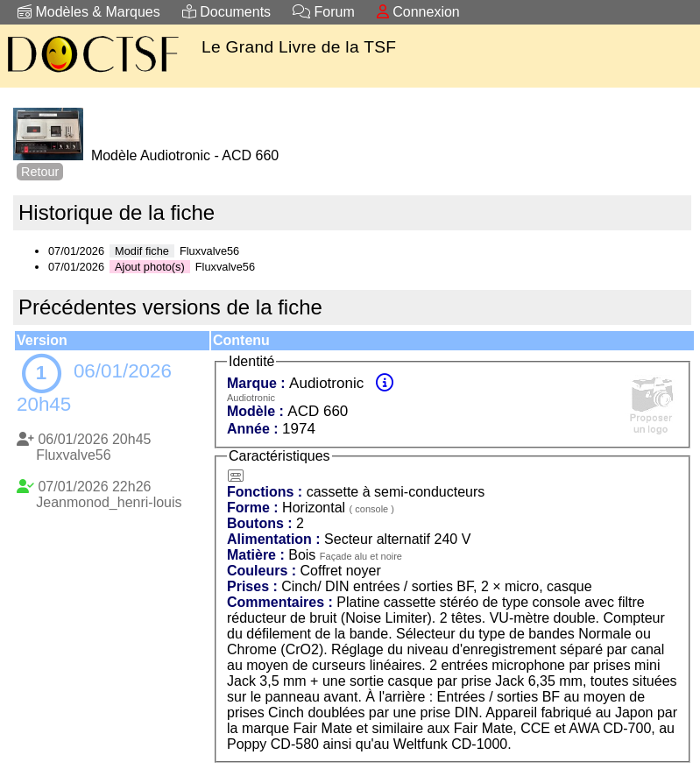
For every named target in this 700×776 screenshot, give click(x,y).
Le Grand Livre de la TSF (299, 47)
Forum (324, 12)
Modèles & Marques (89, 12)
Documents (226, 12)
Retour (40, 172)
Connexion (418, 12)
